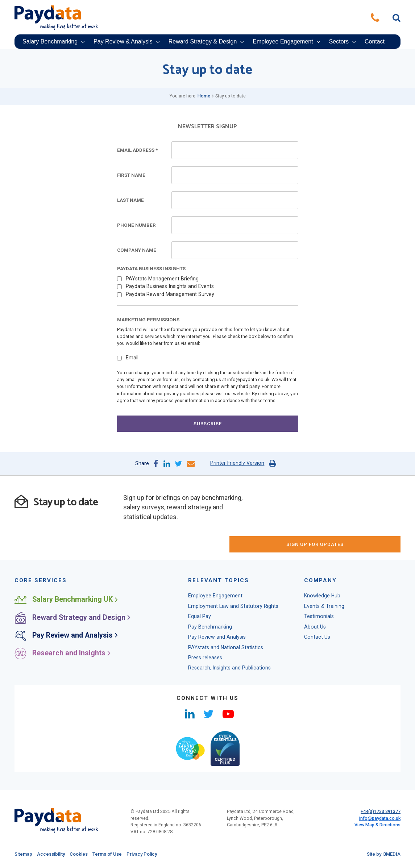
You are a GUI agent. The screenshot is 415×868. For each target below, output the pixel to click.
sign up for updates (333, 504)
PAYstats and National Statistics (226, 628)
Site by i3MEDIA (384, 835)
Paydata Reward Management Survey (170, 294)
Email (132, 358)
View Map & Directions (377, 806)
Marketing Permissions (148, 320)
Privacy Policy (142, 835)
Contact (375, 42)
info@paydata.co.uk (380, 799)
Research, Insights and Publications (229, 648)
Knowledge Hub (322, 576)
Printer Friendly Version (237, 463)
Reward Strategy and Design (73, 598)
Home (204, 96)
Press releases (205, 638)
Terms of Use (107, 835)
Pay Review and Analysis (67, 616)
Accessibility (51, 835)
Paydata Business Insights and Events (170, 286)
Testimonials (319, 597)
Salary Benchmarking (50, 42)
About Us (315, 608)
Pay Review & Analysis (123, 42)
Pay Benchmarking (210, 608)
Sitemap (23, 835)
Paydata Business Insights (151, 269)
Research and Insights (63, 634)
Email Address (137, 150)
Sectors (339, 42)
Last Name (130, 200)
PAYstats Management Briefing (162, 279)
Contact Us (317, 618)
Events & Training (324, 587)
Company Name (137, 250)
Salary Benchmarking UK (67, 580)
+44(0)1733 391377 (381, 792)
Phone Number (136, 225)
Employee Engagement (283, 42)
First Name (131, 175)
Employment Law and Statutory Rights (233, 587)
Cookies (79, 835)
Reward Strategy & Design (203, 42)
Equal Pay (200, 597)
